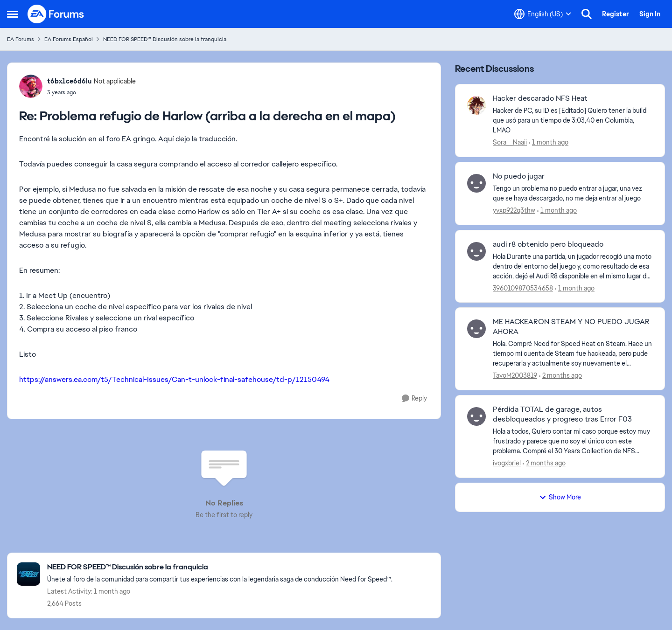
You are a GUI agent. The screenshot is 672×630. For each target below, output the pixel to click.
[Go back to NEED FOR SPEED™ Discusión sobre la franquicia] (220, 567)
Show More (560, 497)
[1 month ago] (549, 142)
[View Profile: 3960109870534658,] (476, 251)
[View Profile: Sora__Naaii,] (476, 105)
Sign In (650, 14)
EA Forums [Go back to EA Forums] (21, 39)
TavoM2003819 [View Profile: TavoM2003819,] (515, 375)
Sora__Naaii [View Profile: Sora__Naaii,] (510, 142)
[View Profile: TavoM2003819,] (476, 329)
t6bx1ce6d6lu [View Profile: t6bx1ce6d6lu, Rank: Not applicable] (69, 81)
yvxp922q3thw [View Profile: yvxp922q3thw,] (514, 210)
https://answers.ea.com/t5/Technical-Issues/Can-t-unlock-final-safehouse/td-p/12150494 (174, 379)
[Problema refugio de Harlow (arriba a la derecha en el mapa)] (91, 92)
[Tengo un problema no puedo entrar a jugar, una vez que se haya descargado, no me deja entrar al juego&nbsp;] (573, 194)
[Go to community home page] (56, 14)
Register (616, 14)
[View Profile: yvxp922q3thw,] (476, 183)
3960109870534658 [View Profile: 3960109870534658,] (523, 288)
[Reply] (414, 398)
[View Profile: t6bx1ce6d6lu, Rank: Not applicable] (31, 86)
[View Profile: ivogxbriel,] (476, 416)
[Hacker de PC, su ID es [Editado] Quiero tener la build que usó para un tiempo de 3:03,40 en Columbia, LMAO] (573, 121)
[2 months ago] (560, 376)
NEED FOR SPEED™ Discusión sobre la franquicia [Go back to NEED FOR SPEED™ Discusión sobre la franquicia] (165, 39)
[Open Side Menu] (13, 14)
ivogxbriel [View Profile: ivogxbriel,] (507, 463)
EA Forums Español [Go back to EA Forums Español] (69, 39)
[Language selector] (543, 14)
